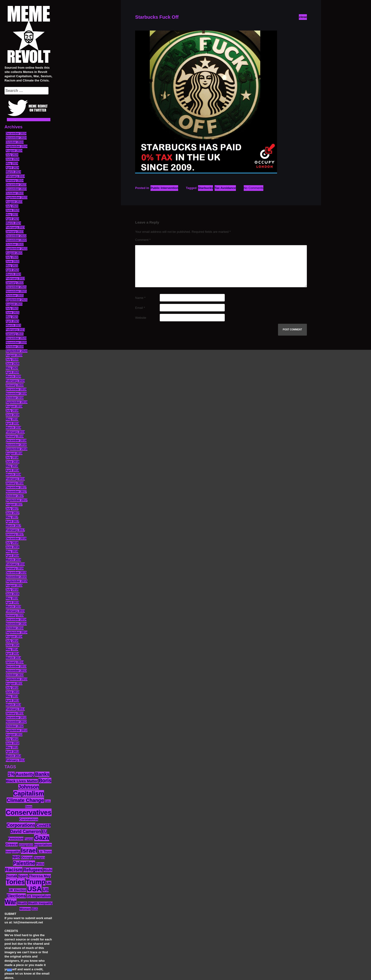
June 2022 (13, 261)
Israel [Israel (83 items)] (29, 850)
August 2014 (14, 637)
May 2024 (12, 163)
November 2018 (16, 445)
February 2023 (15, 227)
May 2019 (12, 419)
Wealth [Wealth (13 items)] (22, 903)
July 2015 (12, 590)
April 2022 (12, 270)
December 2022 (16, 236)
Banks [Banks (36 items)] (42, 774)
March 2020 (13, 377)
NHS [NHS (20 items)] (16, 857)
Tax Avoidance (225, 188)
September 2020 (17, 351)
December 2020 (16, 338)
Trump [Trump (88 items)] (36, 882)
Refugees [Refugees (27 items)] (33, 870)
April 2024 (12, 168)
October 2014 (15, 628)
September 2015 (17, 581)
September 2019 (17, 402)
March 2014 (13, 658)
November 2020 (16, 342)
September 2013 (17, 679)
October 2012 (15, 726)
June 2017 (13, 513)
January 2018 (15, 483)
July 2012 (12, 739)
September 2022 (17, 249)
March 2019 (13, 428)
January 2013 (15, 713)
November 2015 (16, 577)
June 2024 (13, 159)
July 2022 (12, 257)
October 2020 (15, 347)
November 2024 (16, 138)
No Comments (254, 188)
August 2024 (14, 151)
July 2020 (12, 360)
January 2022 (15, 283)
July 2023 (12, 206)
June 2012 (13, 743)
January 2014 (15, 662)
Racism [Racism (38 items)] (14, 870)
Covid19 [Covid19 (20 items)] (43, 825)
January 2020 (15, 385)
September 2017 (17, 500)
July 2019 (12, 411)
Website (141, 318)
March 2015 (13, 607)
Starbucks (205, 188)
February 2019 (15, 432)
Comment (143, 240)
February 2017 (15, 530)
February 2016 (15, 564)
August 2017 (14, 504)
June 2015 (13, 594)
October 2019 (15, 398)
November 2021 (16, 291)
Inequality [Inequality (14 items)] (13, 852)
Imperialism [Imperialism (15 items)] (43, 845)
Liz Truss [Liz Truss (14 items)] (45, 852)
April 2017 (12, 521)
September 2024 (17, 146)
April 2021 (12, 321)
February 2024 (15, 176)
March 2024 (13, 172)
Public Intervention (164, 188)
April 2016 (12, 556)
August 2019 (14, 406)
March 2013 (13, 705)
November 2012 (16, 722)
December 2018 (16, 441)
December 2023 (16, 185)
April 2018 (12, 470)
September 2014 (17, 632)
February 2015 (15, 611)
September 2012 (17, 730)
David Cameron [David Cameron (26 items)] (26, 832)
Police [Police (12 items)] (40, 864)
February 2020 (15, 381)
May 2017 (12, 517)
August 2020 (14, 355)
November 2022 (16, 240)
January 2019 (15, 436)
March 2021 (13, 325)
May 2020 (12, 368)
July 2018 (12, 458)
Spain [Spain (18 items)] (23, 876)
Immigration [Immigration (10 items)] (26, 845)
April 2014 (12, 654)
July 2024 (12, 155)
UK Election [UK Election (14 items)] (18, 890)
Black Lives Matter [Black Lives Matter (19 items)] (22, 781)
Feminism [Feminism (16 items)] (16, 839)
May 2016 (12, 551)
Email (140, 308)
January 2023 (15, 232)
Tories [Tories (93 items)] (15, 882)
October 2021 (15, 296)
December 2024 (16, 134)
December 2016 (16, 539)
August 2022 (14, 253)
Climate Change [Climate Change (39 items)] (25, 800)
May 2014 (12, 649)
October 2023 (15, 193)
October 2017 (15, 496)
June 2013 (13, 692)
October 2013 (15, 675)
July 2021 (12, 308)
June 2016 (13, 547)
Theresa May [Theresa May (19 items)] (40, 876)
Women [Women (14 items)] (25, 909)
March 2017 (13, 526)
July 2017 (12, 509)
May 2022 (12, 266)
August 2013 (14, 683)
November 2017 (16, 492)
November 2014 (16, 624)
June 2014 (13, 645)
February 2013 (15, 709)
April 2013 (12, 701)
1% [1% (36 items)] (11, 774)
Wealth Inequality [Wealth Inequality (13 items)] (40, 903)
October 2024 (15, 142)
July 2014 (12, 641)
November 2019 (16, 394)
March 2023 (13, 223)
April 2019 (12, 423)
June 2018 (13, 462)
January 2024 (15, 180)
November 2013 (16, 671)
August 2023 (14, 202)
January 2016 (15, 568)
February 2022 (15, 279)
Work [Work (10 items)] (35, 909)
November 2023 (16, 189)
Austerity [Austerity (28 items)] (25, 774)
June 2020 (13, 364)
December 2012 (16, 718)
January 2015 (15, 615)
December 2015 (16, 573)
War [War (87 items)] (11, 902)
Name (140, 298)
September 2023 (17, 198)
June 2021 (13, 313)
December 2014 (16, 620)
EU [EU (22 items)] (44, 832)
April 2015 (12, 602)
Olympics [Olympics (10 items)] (39, 858)
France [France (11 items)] (29, 839)
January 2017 (15, 534)
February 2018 (15, 479)
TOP (9, 970)
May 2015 (12, 598)
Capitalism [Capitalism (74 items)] (29, 793)
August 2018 (14, 453)
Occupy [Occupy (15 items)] (27, 857)
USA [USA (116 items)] (34, 889)
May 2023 (12, 215)
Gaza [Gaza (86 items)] (42, 838)
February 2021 (15, 330)
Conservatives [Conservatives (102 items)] (29, 812)
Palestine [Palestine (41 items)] (24, 863)
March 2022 (13, 274)
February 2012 (15, 760)
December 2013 (16, 666)
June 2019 (13, 415)
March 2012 (13, 756)
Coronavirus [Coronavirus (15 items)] (29, 819)
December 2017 (16, 487)
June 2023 (13, 210)
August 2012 (14, 735)
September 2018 (17, 449)
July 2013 (12, 688)
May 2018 (12, 466)
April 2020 (12, 372)
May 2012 (12, 747)
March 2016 (13, 560)
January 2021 (15, 334)
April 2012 (12, 752)
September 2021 (17, 300)
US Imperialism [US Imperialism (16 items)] (39, 896)
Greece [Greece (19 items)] (12, 844)
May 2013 (12, 696)
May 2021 (12, 317)
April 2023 (12, 219)
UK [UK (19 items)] (49, 883)
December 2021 (16, 287)
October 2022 (15, 244)
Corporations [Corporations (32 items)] (21, 825)
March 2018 (13, 475)
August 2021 (14, 304)
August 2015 (14, 585)
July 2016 (12, 543)
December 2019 (16, 389)
